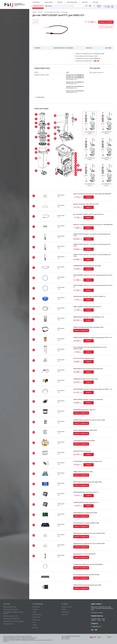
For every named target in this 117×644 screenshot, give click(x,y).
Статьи (34, 622)
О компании (36, 2)
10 (36, 158)
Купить (89, 197)
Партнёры (35, 627)
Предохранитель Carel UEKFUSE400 (84, 554)
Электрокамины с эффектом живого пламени (13, 613)
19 (55, 134)
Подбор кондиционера (10, 607)
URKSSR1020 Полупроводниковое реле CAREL (87, 585)
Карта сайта (65, 615)
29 (56, 173)
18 (76, 119)
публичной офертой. (32, 638)
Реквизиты (35, 609)
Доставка (85, 2)
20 (55, 123)
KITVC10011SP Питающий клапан (84, 358)
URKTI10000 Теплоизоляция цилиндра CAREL (88, 482)
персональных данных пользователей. (25, 639)
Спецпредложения (9, 624)
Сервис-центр (49, 2)
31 (76, 160)
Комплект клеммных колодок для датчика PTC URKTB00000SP (93, 225)
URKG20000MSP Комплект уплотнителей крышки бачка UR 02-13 (93, 276)
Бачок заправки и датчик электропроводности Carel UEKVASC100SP (90, 348)
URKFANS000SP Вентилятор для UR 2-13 (86, 492)
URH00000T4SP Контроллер (82, 451)
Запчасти (89, 48)
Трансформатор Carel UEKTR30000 (84, 441)
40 (78, 165)
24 (76, 156)
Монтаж (60, 2)
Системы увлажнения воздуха (52, 12)
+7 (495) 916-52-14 (108, 2)
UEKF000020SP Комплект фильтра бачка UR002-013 (89, 296)
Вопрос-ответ (36, 620)
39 (81, 170)
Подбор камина (90, 7)
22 (76, 153)
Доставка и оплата (67, 607)
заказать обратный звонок (108, 3)
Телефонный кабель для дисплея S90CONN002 (88, 564)
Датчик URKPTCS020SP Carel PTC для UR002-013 (88, 214)
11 (36, 149)
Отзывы (35, 625)
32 (48, 163)
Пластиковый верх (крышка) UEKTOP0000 (86, 575)
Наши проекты (37, 617)
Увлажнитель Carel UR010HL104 (75, 86)
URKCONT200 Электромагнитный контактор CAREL (89, 420)
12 (36, 152)
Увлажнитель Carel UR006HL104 (75, 82)
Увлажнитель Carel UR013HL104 (75, 91)
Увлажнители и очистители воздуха (13, 621)
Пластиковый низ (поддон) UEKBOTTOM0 (86, 523)
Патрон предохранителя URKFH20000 (85, 430)
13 (48, 150)
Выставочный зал (98, 7)
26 (76, 170)
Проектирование (72, 2)
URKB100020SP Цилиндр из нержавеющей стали (89, 317)
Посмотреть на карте (97, 613)
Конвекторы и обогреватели (11, 619)
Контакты (96, 2)
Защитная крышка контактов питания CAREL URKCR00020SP (92, 194)
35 (76, 172)
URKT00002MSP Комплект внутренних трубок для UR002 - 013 (93, 389)
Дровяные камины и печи (11, 616)
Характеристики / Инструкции (63, 48)
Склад (34, 612)
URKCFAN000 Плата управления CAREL (85, 513)
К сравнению (40, 97)
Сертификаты (36, 607)
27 (76, 165)
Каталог (37, 7)
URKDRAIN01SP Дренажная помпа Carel (86, 379)
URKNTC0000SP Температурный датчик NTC (87, 307)
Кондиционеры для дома (10, 609)
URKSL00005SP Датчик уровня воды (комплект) (88, 369)
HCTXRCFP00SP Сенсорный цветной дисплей (87, 461)
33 (76, 158)
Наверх (109, 637)
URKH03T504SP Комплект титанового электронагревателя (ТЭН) (92, 235)
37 (55, 138)
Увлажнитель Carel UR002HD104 (75, 75)
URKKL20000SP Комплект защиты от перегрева (88, 399)
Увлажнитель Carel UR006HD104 (75, 78)
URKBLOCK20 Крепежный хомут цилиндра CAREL (88, 327)
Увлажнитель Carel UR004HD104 (75, 76)
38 (78, 170)
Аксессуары (65, 12)
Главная (34, 12)
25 (76, 168)
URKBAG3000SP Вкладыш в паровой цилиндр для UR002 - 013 (93, 337)
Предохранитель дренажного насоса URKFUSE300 (89, 533)
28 (76, 163)
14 (55, 116)
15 (55, 127)
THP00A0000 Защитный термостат (84, 410)
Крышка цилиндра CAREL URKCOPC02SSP (86, 204)
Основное (37, 48)
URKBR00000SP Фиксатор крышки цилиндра (87, 266)
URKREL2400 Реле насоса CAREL (83, 472)
